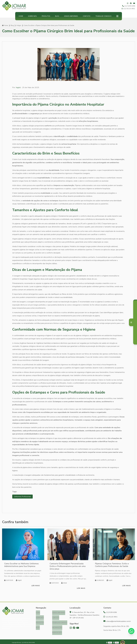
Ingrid (18, 88)
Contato (87, 16)
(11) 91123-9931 (128, 9)
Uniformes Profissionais (23, 497)
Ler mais (36, 586)
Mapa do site (57, 631)
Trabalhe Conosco (103, 16)
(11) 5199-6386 (129, 6)
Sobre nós (32, 16)
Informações (57, 626)
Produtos (46, 16)
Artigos (19, 25)
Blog (57, 16)
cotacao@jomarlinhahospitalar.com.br (117, 621)
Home (21, 16)
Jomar (64, 583)
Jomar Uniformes (71, 16)
